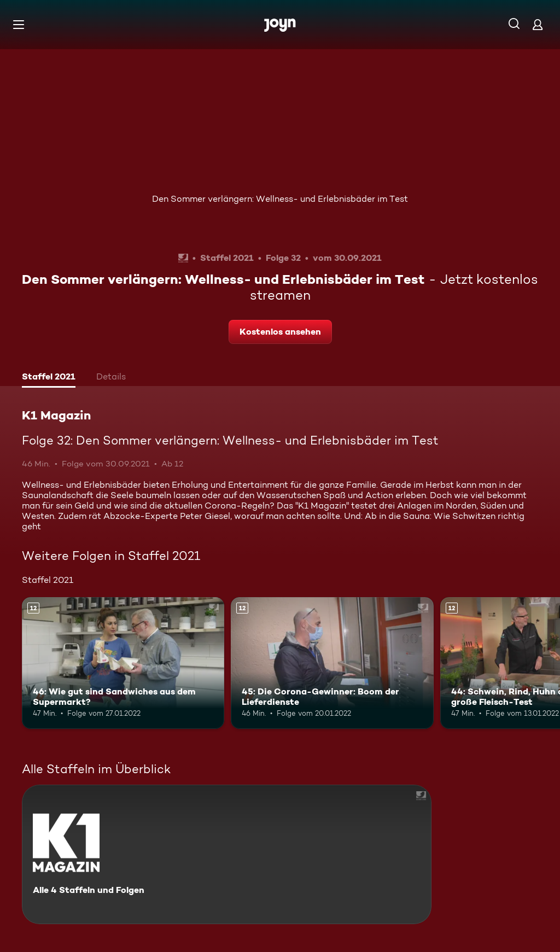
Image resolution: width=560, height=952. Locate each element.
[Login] (538, 24)
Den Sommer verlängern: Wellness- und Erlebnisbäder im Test (280, 199)
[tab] (49, 378)
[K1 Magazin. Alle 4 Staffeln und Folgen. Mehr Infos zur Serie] (227, 854)
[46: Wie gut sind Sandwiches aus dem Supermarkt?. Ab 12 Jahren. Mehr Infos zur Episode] (123, 663)
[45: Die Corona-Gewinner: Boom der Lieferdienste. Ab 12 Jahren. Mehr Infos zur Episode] (332, 663)
